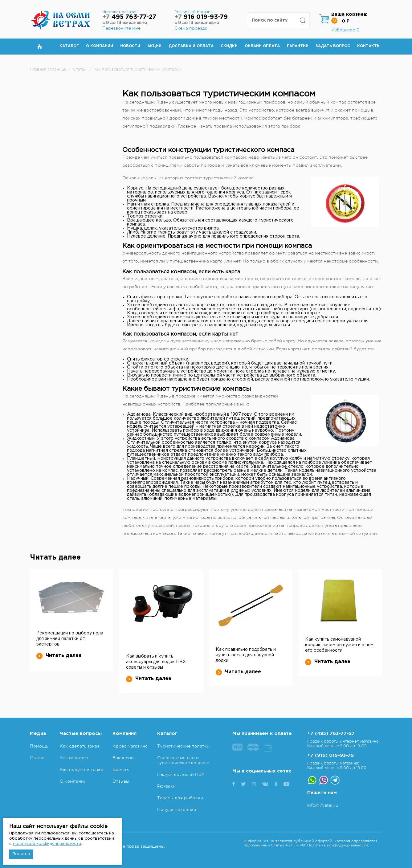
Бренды (121, 769)
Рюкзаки (166, 786)
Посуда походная (177, 809)
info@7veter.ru (323, 805)
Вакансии (123, 758)
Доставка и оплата (191, 46)
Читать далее (59, 656)
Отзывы (121, 781)
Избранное (345, 30)
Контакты (369, 46)
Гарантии (298, 46)
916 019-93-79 (201, 17)
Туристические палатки (183, 746)
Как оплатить (74, 758)
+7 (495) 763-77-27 (331, 734)
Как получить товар (82, 769)
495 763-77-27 (129, 17)
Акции (154, 46)
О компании (100, 46)
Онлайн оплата (262, 46)
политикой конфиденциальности (47, 844)
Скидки (229, 46)
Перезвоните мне (121, 28)
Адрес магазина (130, 746)
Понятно (21, 854)
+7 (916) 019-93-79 (330, 755)
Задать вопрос (333, 46)
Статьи (37, 758)
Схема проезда (191, 28)
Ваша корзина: (349, 14)
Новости (130, 46)
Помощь (39, 746)
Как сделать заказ (80, 746)
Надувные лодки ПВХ (181, 774)
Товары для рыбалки (180, 798)
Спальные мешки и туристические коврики (183, 760)
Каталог (69, 46)
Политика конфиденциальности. (338, 845)
